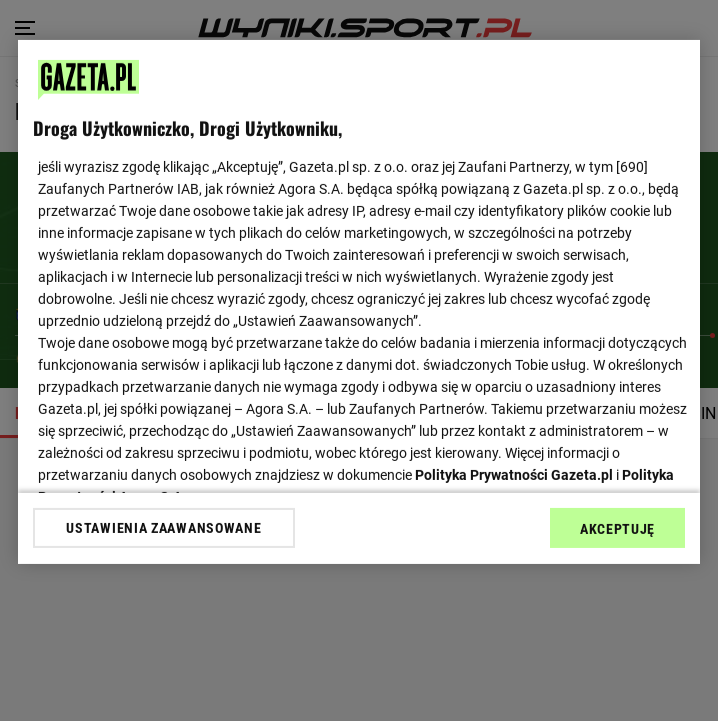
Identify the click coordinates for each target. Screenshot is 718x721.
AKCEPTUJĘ (617, 529)
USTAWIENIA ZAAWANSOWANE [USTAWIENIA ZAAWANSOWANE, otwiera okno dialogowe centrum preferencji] (163, 528)
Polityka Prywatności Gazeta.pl (514, 475)
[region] (359, 302)
